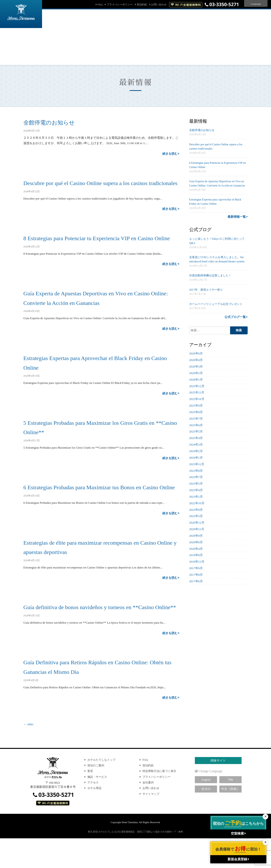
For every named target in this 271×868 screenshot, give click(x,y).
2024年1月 (196, 458)
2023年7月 (196, 477)
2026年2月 (196, 373)
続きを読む (171, 154)
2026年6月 (196, 353)
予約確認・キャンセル (130, 53)
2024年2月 (196, 451)
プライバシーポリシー (120, 4)
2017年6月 (196, 581)
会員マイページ (196, 53)
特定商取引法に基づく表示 (159, 800)
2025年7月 (196, 419)
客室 (90, 800)
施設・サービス (97, 805)
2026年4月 (196, 360)
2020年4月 (196, 549)
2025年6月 (196, 425)
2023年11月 (197, 464)
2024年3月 (196, 445)
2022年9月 (196, 510)
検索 (222, 38)
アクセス (93, 811)
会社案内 (148, 811)
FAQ (100, 4)
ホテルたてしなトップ (101, 788)
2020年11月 (197, 529)
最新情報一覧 (238, 217)
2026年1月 (196, 380)
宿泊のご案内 (96, 794)
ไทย (230, 808)
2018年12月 (197, 562)
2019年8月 (196, 555)
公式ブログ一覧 (236, 317)
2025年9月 (196, 405)
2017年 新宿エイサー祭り (206, 290)
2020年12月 (197, 523)
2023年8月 (196, 471)
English (206, 808)
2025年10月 (197, 399)
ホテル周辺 (94, 817)
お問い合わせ (159, 4)
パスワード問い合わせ (165, 53)
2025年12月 (197, 386)
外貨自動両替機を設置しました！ (210, 275)
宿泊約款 (142, 4)
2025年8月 (196, 412)
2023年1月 (196, 497)
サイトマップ (151, 822)
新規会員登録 (221, 53)
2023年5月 (196, 484)
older (28, 753)
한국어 (206, 818)
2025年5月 (196, 431)
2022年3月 (196, 516)
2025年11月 (197, 392)
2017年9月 (196, 568)
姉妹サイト (218, 789)
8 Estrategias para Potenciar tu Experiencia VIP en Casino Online (101, 248)
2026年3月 (196, 366)
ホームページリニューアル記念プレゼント (216, 304)
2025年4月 (196, 438)
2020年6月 (196, 542)
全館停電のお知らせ (50, 122)
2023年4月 (196, 490)
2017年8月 (196, 575)
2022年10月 (197, 503)
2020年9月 (196, 536)
